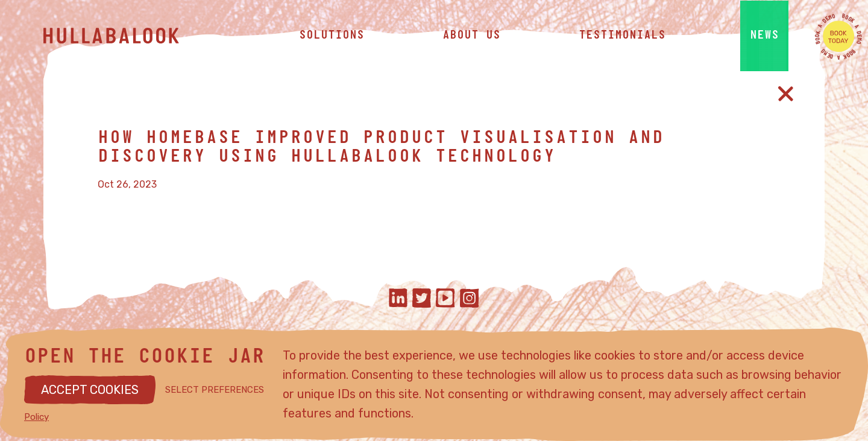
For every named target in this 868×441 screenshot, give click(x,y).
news (764, 36)
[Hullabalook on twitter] (422, 300)
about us (471, 36)
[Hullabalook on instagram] (470, 300)
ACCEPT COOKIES (90, 390)
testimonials (622, 36)
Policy (36, 417)
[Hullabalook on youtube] (445, 300)
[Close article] (786, 94)
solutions (332, 36)
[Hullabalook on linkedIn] (398, 300)
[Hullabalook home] (134, 36)
